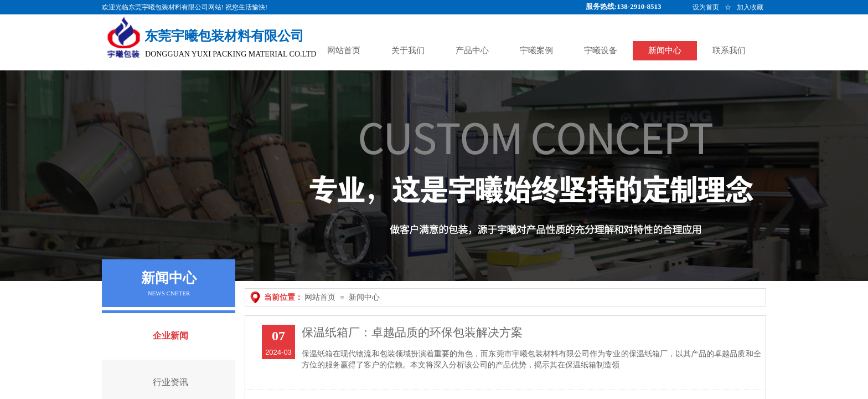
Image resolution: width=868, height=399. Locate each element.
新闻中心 (364, 297)
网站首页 (320, 297)
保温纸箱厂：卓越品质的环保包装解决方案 (412, 332)
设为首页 (706, 7)
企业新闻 (170, 336)
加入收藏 (750, 7)
